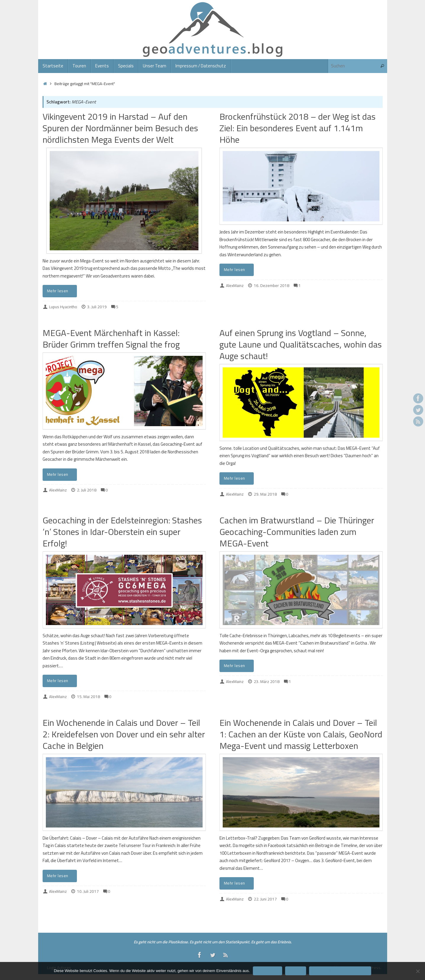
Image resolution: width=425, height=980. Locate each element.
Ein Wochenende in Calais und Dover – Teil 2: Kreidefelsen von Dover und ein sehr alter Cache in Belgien (124, 734)
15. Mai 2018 (88, 697)
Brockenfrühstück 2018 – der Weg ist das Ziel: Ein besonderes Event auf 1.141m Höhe (298, 128)
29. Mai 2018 (265, 494)
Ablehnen (296, 971)
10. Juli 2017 (88, 891)
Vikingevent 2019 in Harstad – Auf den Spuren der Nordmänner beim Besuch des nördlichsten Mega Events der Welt (120, 128)
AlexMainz (235, 285)
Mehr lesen (61, 291)
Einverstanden (268, 971)
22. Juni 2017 (265, 899)
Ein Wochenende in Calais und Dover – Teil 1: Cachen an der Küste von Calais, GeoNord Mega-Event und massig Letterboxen (301, 734)
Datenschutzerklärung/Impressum (340, 971)
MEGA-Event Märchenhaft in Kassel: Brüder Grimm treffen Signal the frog (111, 339)
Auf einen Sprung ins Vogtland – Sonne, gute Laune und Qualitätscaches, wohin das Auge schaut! (301, 344)
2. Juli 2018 (87, 490)
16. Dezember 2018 (272, 285)
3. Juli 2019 (97, 307)
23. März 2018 (267, 682)
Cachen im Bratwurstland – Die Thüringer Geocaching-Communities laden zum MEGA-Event (297, 532)
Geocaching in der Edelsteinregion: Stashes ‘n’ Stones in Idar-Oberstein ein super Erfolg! (122, 532)
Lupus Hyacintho (63, 307)
